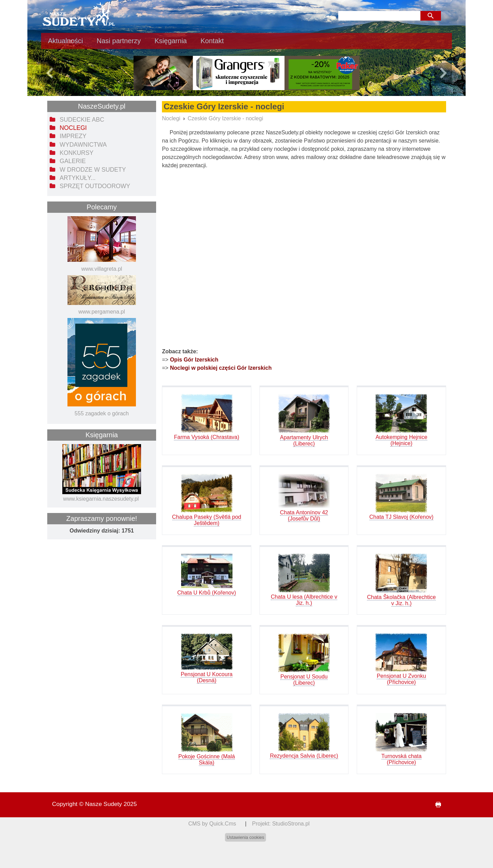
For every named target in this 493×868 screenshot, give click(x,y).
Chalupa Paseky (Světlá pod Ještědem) (207, 520)
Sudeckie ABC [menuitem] (82, 120)
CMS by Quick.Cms (212, 824)
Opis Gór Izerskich (194, 360)
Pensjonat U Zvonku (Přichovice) (401, 679)
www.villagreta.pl (102, 269)
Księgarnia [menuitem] (171, 41)
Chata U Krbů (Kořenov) (207, 593)
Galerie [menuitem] (73, 161)
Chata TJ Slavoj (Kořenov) (401, 517)
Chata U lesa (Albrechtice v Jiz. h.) (304, 600)
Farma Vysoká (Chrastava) (207, 437)
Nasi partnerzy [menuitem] (119, 41)
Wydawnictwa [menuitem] (83, 145)
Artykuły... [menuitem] (78, 178)
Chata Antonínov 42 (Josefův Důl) (304, 516)
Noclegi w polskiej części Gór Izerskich (221, 368)
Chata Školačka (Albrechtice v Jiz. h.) (401, 600)
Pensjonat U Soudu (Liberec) (304, 680)
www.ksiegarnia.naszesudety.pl (101, 499)
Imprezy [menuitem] (73, 136)
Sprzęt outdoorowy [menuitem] (95, 186)
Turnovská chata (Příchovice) (402, 759)
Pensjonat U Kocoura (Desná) (207, 677)
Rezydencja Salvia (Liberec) (304, 756)
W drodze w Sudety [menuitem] (93, 170)
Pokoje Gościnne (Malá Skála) (207, 760)
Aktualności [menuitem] (65, 41)
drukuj (435, 805)
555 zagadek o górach (102, 413)
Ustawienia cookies (245, 837)
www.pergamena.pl (102, 312)
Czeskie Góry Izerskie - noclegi (225, 118)
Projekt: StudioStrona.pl (281, 824)
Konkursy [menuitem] (77, 153)
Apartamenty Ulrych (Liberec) (304, 441)
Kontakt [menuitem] (212, 41)
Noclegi (171, 118)
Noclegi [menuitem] (73, 128)
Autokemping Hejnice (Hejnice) (401, 440)
